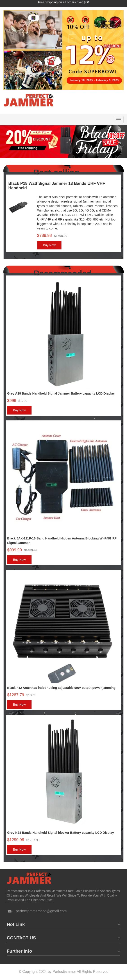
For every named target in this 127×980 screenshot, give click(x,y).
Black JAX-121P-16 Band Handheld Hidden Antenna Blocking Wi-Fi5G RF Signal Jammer (62, 541)
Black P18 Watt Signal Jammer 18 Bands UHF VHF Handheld (57, 186)
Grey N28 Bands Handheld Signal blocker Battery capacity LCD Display (61, 833)
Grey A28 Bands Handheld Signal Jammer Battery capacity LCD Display (61, 393)
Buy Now (49, 245)
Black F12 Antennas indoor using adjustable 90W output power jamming (61, 688)
